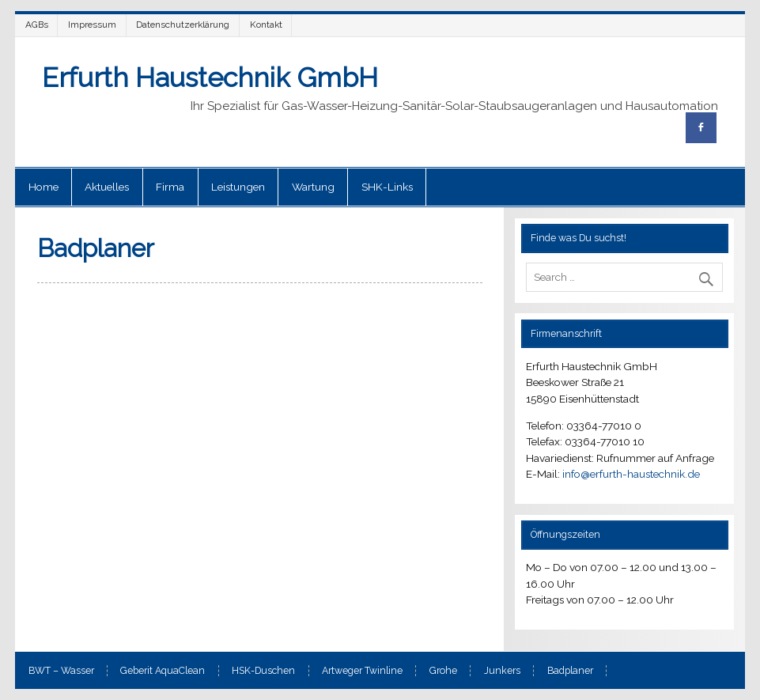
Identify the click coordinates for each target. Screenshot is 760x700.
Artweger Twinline (362, 671)
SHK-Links (387, 187)
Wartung (313, 187)
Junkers (502, 671)
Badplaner (570, 671)
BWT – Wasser (61, 671)
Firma (170, 187)
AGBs (37, 25)
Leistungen (238, 187)
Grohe (443, 671)
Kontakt (266, 25)
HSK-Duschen (263, 671)
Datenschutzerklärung (183, 25)
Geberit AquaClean (163, 671)
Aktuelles (107, 187)
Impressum (92, 25)
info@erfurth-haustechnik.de (631, 474)
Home (43, 187)
